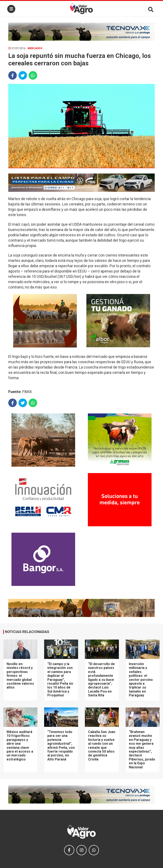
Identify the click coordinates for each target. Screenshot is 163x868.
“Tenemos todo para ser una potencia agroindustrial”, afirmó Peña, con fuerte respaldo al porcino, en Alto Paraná (61, 746)
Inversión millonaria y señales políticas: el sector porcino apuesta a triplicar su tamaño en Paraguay (141, 680)
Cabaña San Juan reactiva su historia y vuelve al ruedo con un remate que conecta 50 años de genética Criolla (102, 746)
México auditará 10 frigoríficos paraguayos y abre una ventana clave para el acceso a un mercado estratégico (20, 746)
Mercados (35, 48)
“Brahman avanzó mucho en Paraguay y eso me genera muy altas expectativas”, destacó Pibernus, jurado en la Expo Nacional (142, 750)
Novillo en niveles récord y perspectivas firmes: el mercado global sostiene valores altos (20, 676)
